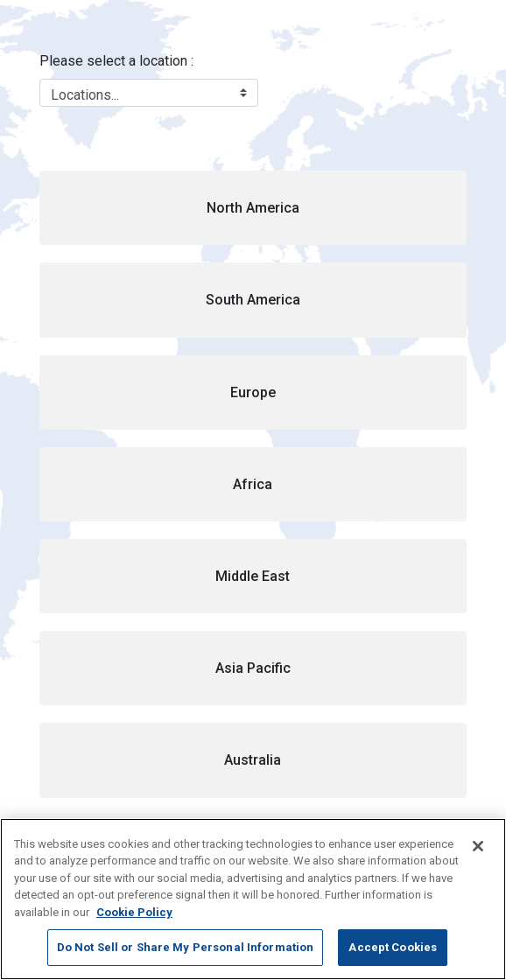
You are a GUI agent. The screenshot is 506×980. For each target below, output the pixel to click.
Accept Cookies (393, 947)
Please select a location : (116, 61)
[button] (253, 208)
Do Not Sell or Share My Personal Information (186, 947)
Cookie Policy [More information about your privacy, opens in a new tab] (134, 912)
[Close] (478, 846)
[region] (253, 899)
